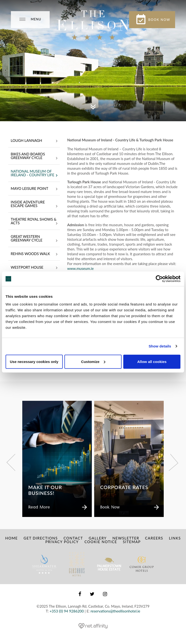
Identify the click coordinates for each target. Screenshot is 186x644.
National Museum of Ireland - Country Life (34, 173)
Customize (93, 361)
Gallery (98, 538)
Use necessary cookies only (34, 361)
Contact (73, 538)
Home (11, 538)
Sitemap (132, 542)
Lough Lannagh (34, 141)
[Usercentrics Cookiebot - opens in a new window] (159, 279)
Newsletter (126, 538)
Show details (160, 346)
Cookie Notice (101, 542)
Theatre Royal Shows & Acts (34, 221)
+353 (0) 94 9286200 (67, 611)
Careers (154, 538)
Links (175, 538)
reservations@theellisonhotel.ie (115, 611)
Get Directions (41, 538)
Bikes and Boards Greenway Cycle (34, 156)
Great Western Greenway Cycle (34, 239)
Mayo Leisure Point (34, 189)
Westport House (34, 268)
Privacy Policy (62, 542)
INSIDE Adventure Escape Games (34, 204)
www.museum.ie (81, 268)
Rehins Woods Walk (34, 254)
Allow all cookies (152, 361)
